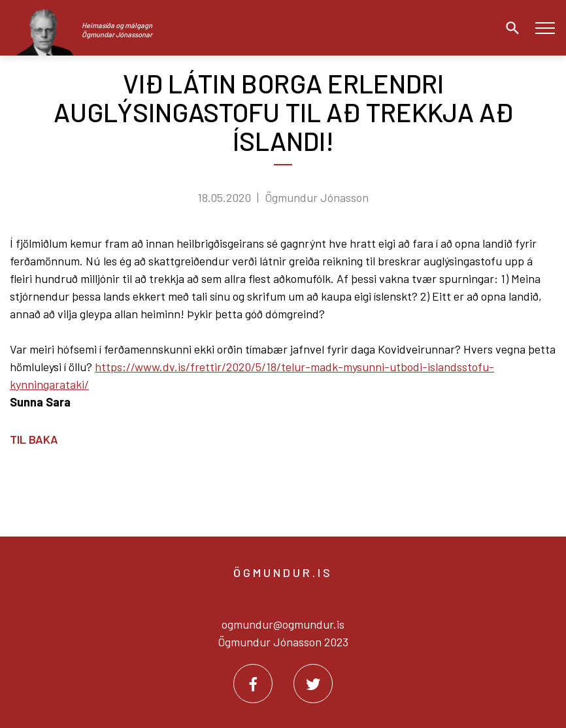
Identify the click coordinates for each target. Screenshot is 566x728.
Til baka (34, 439)
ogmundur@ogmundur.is (283, 624)
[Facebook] (253, 684)
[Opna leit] (509, 28)
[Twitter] (313, 684)
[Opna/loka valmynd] (545, 28)
